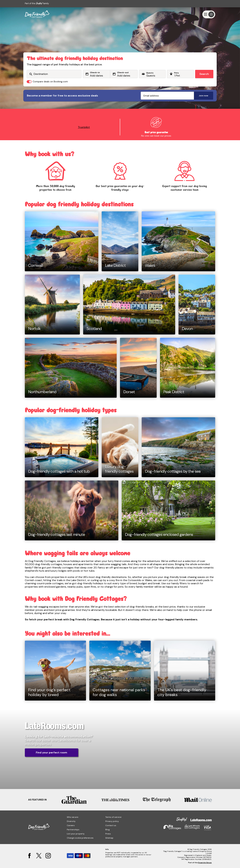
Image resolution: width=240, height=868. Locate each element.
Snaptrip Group (205, 863)
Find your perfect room (51, 752)
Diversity (71, 821)
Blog (107, 830)
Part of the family (37, 3)
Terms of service (113, 817)
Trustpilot (84, 127)
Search (204, 74)
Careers (71, 825)
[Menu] (209, 14)
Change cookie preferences (80, 838)
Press (108, 834)
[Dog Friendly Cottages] (37, 14)
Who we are (72, 817)
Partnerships (73, 830)
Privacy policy (112, 821)
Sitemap (109, 838)
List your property (76, 834)
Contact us (111, 825)
